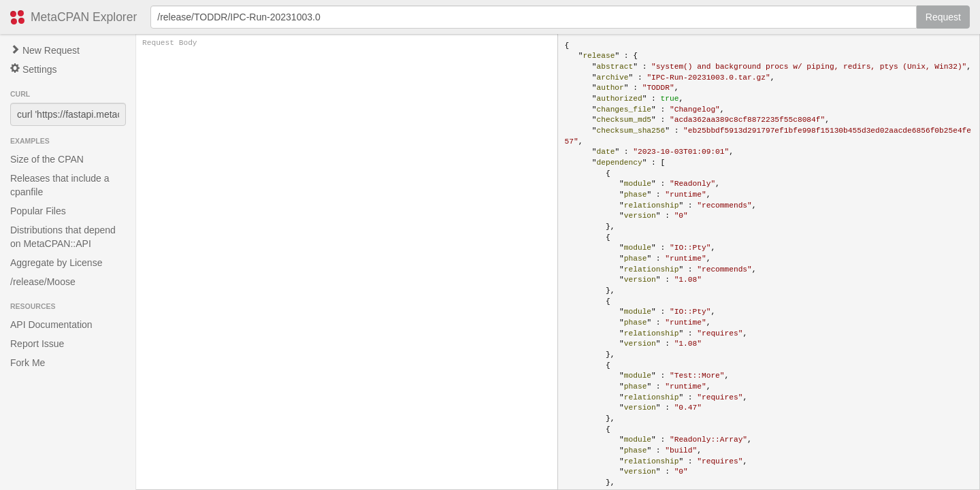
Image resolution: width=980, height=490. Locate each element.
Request (943, 17)
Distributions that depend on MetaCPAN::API (63, 237)
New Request (45, 50)
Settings (33, 69)
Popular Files (38, 211)
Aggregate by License (56, 263)
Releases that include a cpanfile (60, 185)
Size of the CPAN (47, 159)
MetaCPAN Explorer (84, 17)
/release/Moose (43, 282)
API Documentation (51, 325)
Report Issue (37, 344)
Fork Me (28, 363)
